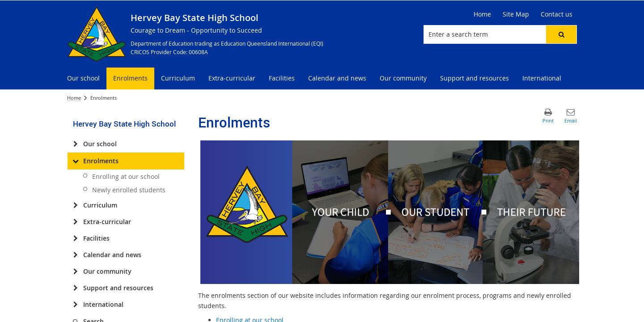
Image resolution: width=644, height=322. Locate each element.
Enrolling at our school (126, 176)
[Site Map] (516, 14)
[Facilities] (75, 238)
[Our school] (75, 144)
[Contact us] (557, 14)
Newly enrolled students (129, 190)
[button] (561, 34)
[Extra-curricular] (75, 222)
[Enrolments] (75, 161)
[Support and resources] (75, 288)
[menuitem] (83, 78)
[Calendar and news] (75, 255)
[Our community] (75, 271)
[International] (75, 305)
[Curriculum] (75, 205)
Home (74, 98)
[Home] (482, 14)
